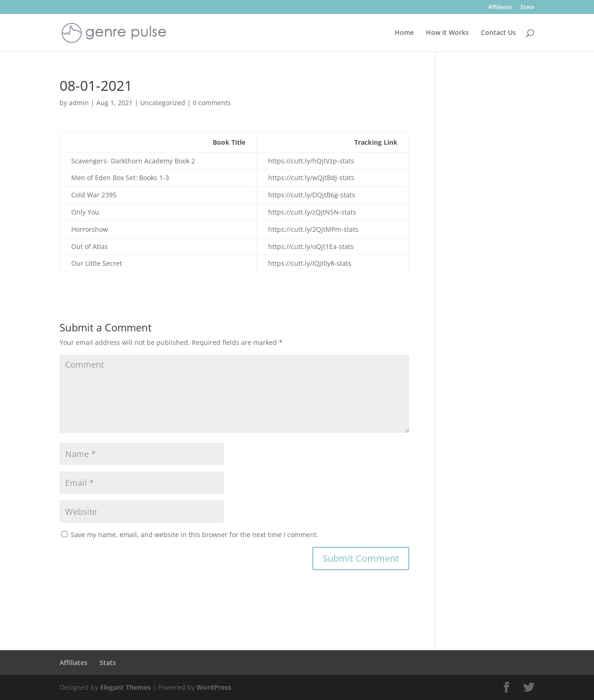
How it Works (447, 33)
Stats (527, 7)
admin (79, 103)
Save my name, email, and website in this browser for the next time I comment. (195, 535)
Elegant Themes (125, 687)
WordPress (214, 687)
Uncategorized (163, 103)
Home (404, 33)
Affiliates (500, 7)
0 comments (212, 103)
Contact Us (498, 33)
